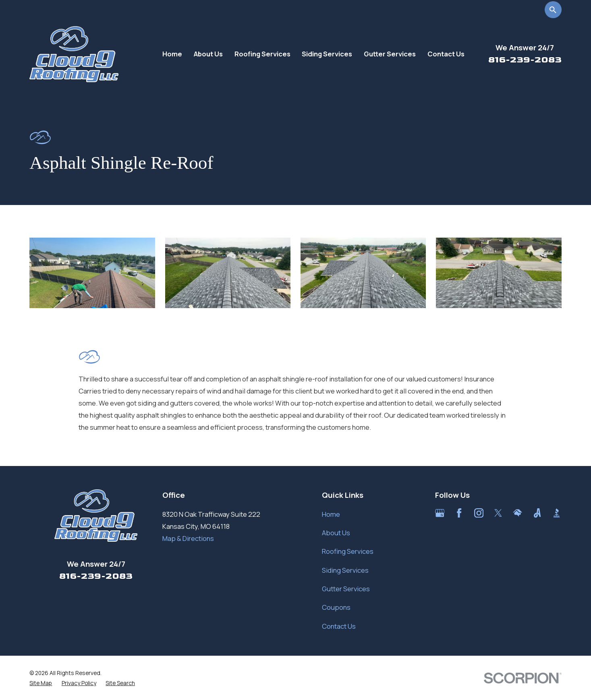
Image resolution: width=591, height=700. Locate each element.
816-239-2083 (525, 60)
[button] (92, 273)
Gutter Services (346, 589)
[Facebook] (459, 513)
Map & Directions (188, 538)
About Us (336, 533)
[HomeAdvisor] (517, 513)
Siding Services (345, 570)
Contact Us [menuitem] (446, 54)
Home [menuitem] (172, 54)
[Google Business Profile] (440, 513)
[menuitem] (41, 683)
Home (331, 514)
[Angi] (537, 513)
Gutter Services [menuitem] (390, 54)
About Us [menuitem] (208, 54)
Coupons (336, 607)
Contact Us (339, 626)
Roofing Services (348, 551)
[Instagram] (479, 513)
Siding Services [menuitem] (327, 54)
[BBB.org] (557, 513)
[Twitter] (498, 513)
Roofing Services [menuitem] (262, 54)
